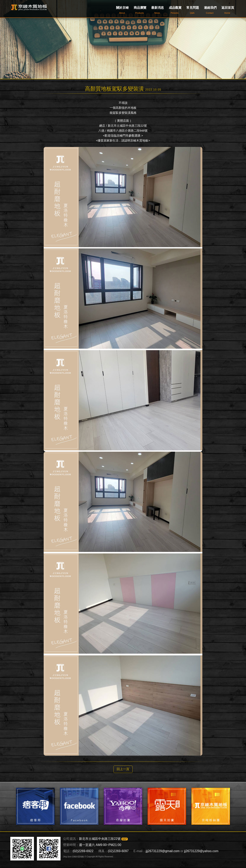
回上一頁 (123, 769)
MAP (125, 839)
